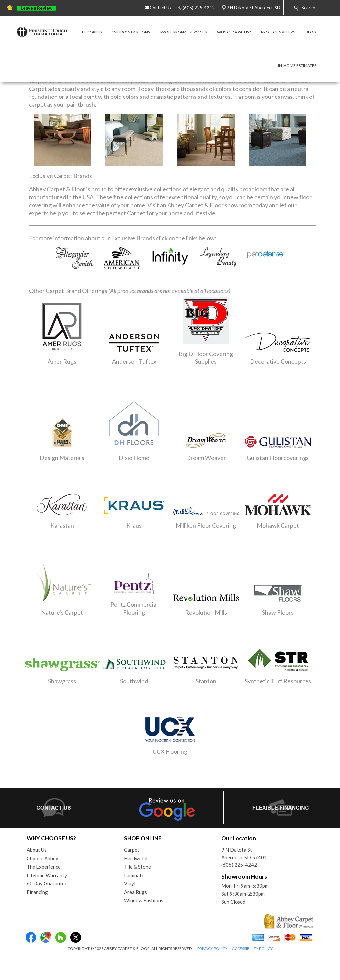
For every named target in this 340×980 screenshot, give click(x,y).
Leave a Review (36, 8)
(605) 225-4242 (239, 865)
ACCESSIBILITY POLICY (252, 949)
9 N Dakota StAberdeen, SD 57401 (244, 853)
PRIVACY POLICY (212, 949)
